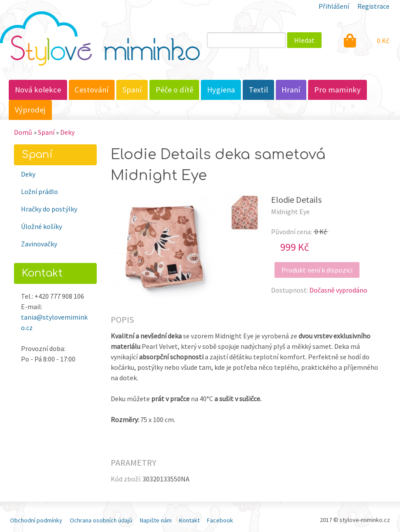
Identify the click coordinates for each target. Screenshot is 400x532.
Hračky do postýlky (49, 209)
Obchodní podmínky (36, 520)
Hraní (291, 90)
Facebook (220, 520)
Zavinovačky (39, 244)
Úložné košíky (41, 226)
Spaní (132, 90)
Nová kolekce (38, 90)
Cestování (92, 90)
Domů (23, 132)
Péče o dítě (175, 90)
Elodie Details (296, 199)
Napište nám (156, 520)
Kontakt (189, 520)
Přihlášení (334, 6)
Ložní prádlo (39, 191)
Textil (258, 90)
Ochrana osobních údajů (101, 520)
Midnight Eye (290, 211)
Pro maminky (337, 90)
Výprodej (30, 110)
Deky (67, 132)
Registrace (373, 6)
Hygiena (221, 90)
